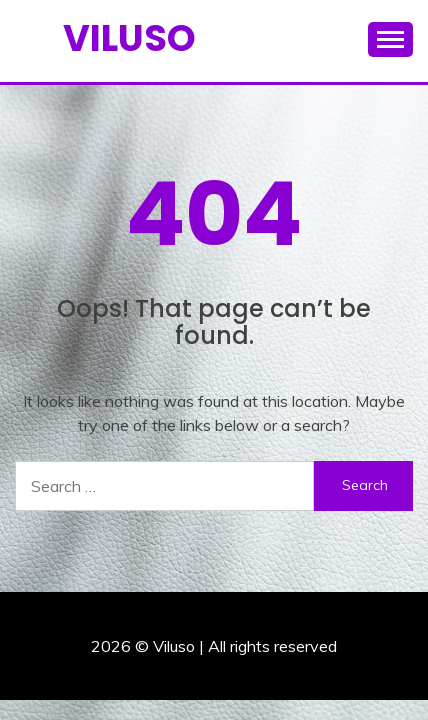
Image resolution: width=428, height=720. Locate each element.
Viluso (129, 38)
